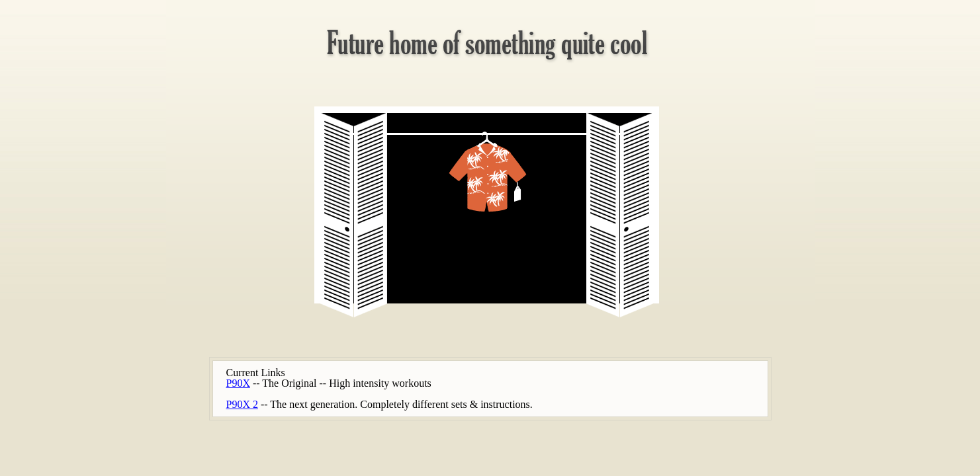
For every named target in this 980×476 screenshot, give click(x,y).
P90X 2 (242, 404)
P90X (238, 383)
